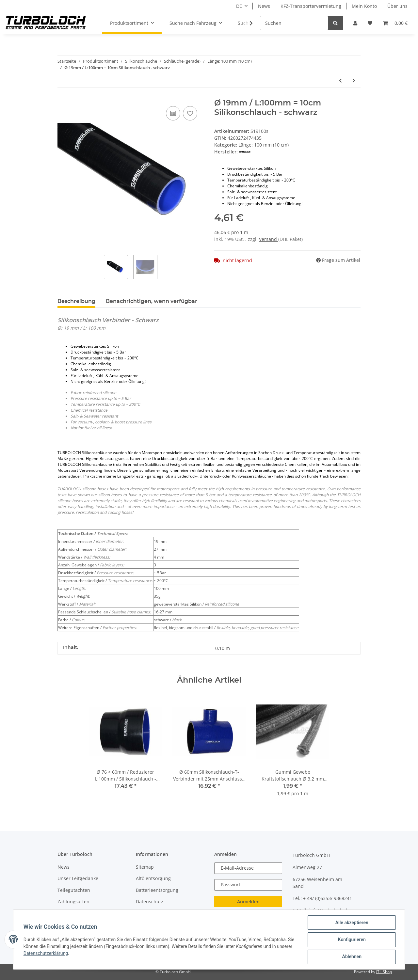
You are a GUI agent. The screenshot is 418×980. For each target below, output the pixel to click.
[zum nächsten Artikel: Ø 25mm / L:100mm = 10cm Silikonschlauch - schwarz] (354, 80)
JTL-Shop (384, 972)
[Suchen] (294, 23)
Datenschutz (150, 901)
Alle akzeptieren (351, 923)
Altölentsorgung (153, 878)
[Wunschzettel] (370, 23)
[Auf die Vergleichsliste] (173, 113)
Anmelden (248, 901)
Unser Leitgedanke (78, 878)
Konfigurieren (351, 940)
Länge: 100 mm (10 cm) (264, 145)
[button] (355, 23)
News (264, 6)
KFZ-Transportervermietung (311, 6)
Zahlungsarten (73, 901)
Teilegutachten (74, 890)
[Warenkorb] (395, 23)
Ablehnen (351, 957)
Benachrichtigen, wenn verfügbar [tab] (152, 301)
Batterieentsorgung (157, 890)
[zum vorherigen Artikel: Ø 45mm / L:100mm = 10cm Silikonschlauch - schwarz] (340, 80)
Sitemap (145, 867)
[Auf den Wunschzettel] (190, 113)
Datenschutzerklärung (46, 954)
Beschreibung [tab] (76, 301)
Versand (269, 239)
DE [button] (239, 6)
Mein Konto (364, 6)
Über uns (397, 6)
